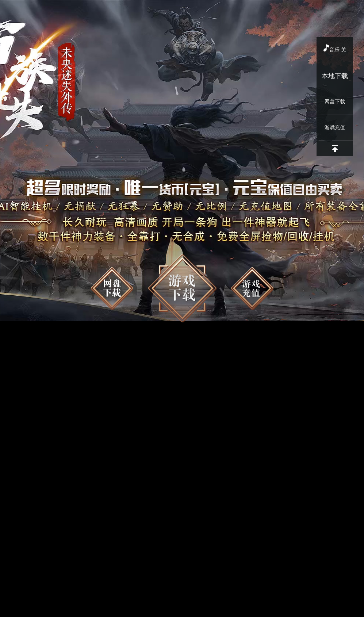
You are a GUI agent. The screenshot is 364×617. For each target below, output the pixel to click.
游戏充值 (335, 128)
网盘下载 (335, 102)
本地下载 (335, 76)
